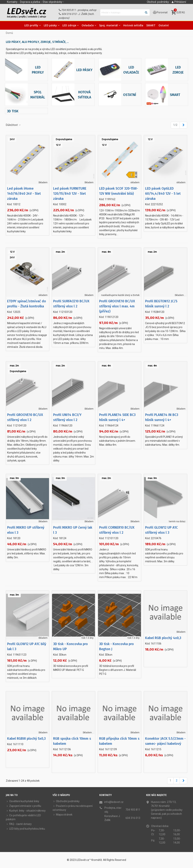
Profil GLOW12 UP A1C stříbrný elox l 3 (161, 530)
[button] (54, 2)
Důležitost (13, 125)
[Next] (183, 125)
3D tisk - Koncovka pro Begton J (116, 646)
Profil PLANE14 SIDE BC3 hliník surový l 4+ (117, 417)
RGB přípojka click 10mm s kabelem (119, 741)
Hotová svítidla (133, 25)
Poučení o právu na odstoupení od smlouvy (73, 808)
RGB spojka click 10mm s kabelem (72, 741)
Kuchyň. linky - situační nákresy (26, 811)
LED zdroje (69, 25)
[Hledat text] (122, 12)
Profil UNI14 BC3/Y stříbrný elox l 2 (67, 417)
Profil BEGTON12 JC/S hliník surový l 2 (161, 304)
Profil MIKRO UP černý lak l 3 (73, 530)
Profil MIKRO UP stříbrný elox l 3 (26, 530)
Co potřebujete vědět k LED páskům (23, 817)
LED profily (31, 25)
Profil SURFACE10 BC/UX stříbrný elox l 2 (71, 304)
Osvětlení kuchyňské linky (23, 801)
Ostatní (164, 25)
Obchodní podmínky (66, 801)
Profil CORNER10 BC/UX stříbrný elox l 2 (117, 530)
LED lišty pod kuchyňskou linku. (26, 829)
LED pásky (50, 25)
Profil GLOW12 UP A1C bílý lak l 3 (27, 646)
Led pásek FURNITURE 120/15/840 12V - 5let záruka (70, 194)
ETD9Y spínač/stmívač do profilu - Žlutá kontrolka (27, 304)
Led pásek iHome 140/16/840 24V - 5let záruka (24, 194)
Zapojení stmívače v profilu (23, 806)
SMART (151, 25)
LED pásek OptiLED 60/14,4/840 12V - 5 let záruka (163, 194)
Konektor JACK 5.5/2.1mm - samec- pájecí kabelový (165, 741)
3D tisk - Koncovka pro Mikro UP (70, 646)
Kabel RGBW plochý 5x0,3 (26, 739)
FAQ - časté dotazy (19, 824)
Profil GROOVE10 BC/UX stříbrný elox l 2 (25, 417)
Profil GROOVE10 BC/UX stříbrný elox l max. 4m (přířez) (117, 306)
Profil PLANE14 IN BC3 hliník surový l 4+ (162, 417)
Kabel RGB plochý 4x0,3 (163, 638)
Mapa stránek (62, 815)
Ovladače (88, 25)
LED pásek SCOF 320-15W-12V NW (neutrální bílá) (119, 191)
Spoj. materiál (108, 25)
